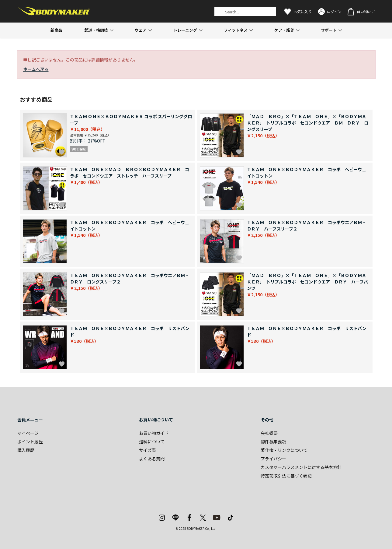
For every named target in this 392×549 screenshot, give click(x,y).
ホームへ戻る (36, 69)
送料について (152, 442)
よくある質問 (152, 459)
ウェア (141, 30)
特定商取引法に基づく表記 (286, 476)
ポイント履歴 (30, 442)
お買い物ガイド (154, 433)
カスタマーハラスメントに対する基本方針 (301, 467)
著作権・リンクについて (284, 450)
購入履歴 (26, 450)
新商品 (56, 30)
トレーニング (185, 30)
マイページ (28, 433)
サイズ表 (147, 450)
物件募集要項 (273, 442)
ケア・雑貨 (284, 30)
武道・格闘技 (96, 30)
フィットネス (236, 30)
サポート (329, 30)
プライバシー (273, 459)
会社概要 (269, 433)
